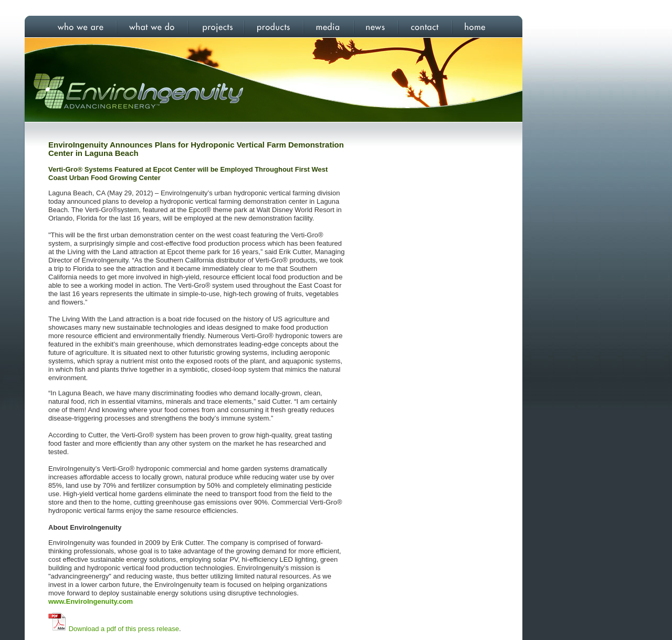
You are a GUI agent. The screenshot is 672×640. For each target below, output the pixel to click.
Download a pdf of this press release (124, 629)
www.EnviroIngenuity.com (91, 601)
